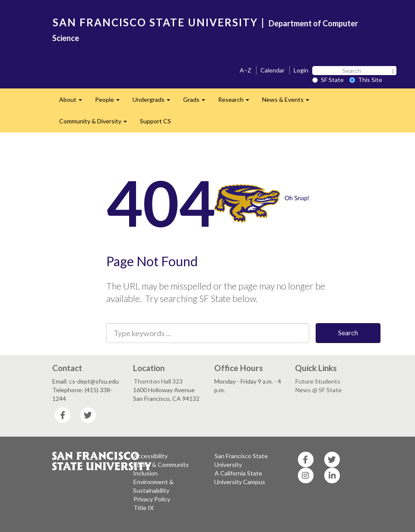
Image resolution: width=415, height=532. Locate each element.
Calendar (272, 70)
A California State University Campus (240, 477)
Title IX (144, 508)
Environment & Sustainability (153, 486)
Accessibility (150, 456)
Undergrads (155, 102)
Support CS (155, 121)
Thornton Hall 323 (158, 381)
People (111, 102)
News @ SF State (318, 390)
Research (237, 102)
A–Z (246, 70)
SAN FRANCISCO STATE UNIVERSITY (155, 22)
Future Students (318, 381)
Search (348, 332)
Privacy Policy (152, 499)
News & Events (289, 102)
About (74, 102)
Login (301, 70)
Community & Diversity (96, 124)
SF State (328, 80)
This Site (366, 80)
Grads (197, 102)
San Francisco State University (241, 460)
